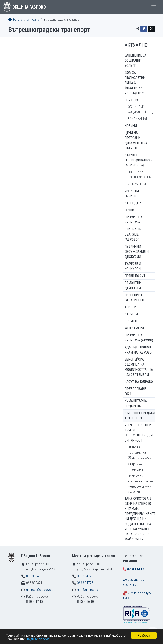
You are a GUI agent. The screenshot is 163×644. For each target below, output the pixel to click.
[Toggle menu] (154, 7)
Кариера (131, 314)
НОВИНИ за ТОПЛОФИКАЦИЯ (140, 175)
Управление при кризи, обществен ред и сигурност (139, 433)
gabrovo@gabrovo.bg (41, 590)
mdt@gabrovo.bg (89, 590)
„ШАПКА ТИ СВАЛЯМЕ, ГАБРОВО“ (133, 234)
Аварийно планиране (136, 467)
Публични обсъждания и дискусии (137, 252)
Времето (131, 321)
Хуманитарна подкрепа (136, 403)
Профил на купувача (133, 220)
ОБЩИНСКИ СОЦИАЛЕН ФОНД (140, 109)
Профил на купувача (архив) (139, 338)
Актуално (33, 20)
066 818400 (34, 576)
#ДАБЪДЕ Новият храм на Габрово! (138, 350)
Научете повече (38, 639)
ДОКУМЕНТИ (137, 184)
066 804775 (85, 576)
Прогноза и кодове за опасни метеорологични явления (140, 484)
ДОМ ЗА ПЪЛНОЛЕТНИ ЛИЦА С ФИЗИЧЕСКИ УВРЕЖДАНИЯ (135, 83)
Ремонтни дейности (133, 285)
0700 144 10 (136, 569)
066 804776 (85, 583)
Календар (133, 203)
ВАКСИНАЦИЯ (137, 119)
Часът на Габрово (139, 382)
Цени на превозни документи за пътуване (136, 140)
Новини (131, 126)
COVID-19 (131, 100)
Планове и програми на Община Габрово (140, 452)
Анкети (130, 307)
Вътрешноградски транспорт (140, 416)
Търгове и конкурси (133, 266)
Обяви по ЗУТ (135, 276)
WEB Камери (134, 328)
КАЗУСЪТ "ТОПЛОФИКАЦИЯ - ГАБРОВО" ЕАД (138, 160)
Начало (15, 20)
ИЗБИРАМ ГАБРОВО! (132, 194)
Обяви (129, 210)
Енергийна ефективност (135, 298)
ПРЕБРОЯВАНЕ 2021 (135, 391)
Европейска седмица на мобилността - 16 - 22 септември (139, 367)
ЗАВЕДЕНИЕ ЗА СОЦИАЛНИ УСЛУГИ (135, 60)
